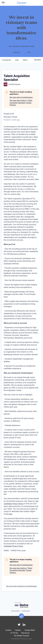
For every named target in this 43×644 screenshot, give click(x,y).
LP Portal (14, 633)
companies (6, 60)
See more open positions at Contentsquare (21, 586)
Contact (8, 630)
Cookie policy (26, 611)
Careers (18, 630)
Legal (30, 639)
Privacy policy (15, 611)
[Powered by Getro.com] (22, 605)
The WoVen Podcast (21, 636)
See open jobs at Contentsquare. (21, 97)
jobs (17, 60)
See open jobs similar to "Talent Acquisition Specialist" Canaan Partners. (21, 103)
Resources (25, 633)
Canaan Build (30, 630)
